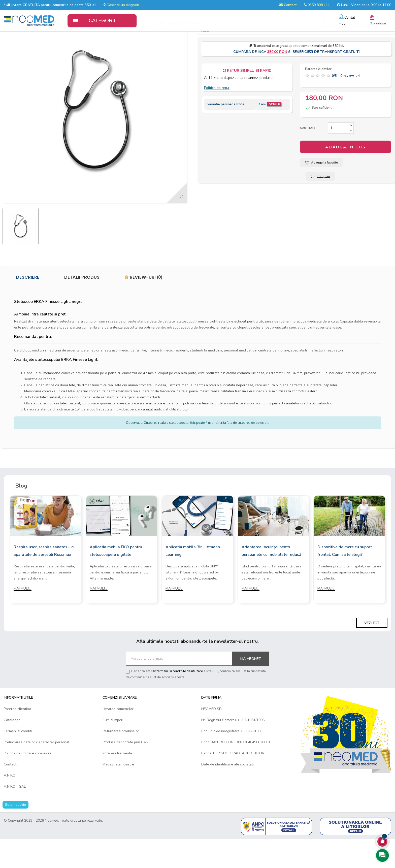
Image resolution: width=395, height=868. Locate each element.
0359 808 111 (317, 5)
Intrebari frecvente (117, 781)
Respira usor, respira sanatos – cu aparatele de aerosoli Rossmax (45, 579)
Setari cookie (15, 833)
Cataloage (12, 748)
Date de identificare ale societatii (228, 792)
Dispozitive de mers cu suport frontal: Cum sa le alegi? (345, 579)
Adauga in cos (345, 175)
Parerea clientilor (18, 737)
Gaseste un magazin (121, 5)
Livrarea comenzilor (118, 737)
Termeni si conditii (18, 759)
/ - (346, 104)
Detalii (274, 132)
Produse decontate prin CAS (125, 770)
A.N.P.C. (10, 803)
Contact (288, 5)
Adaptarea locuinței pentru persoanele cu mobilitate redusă (271, 579)
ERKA (205, 59)
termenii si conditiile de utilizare (180, 699)
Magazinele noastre (118, 792)
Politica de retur (217, 116)
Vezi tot (372, 651)
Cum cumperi (113, 748)
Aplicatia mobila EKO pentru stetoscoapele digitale (116, 579)
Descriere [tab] (28, 305)
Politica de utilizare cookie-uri (27, 781)
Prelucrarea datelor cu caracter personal (37, 770)
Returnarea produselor (121, 759)
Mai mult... (23, 617)
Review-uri (143, 305)
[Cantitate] (338, 156)
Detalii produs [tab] (82, 305)
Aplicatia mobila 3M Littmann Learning (193, 579)
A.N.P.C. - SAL (15, 814)
